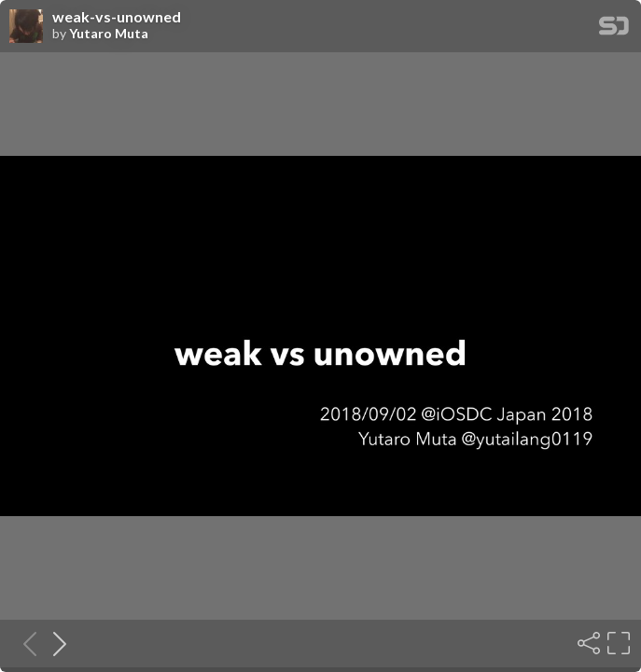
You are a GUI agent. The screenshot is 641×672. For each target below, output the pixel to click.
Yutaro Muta (109, 34)
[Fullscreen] (617, 643)
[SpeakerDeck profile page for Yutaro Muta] (26, 27)
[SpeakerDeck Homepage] (614, 29)
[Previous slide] (24, 643)
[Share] (587, 643)
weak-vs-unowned (117, 17)
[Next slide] (54, 643)
